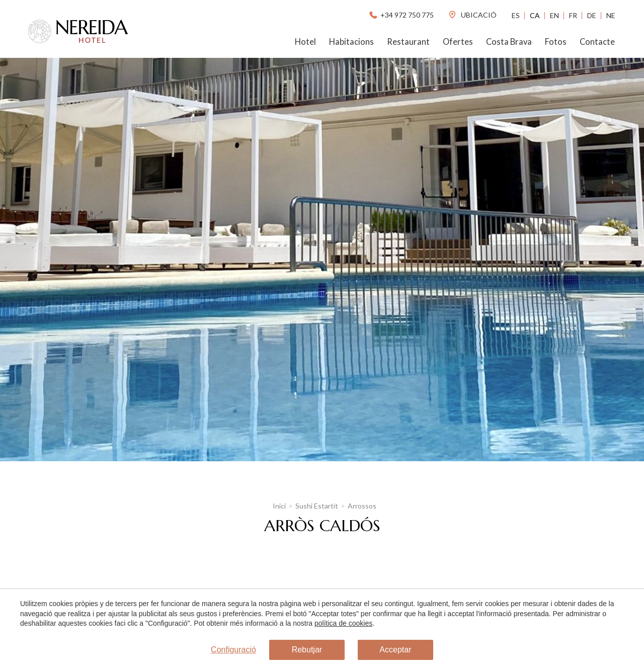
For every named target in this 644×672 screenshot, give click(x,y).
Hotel (305, 42)
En (554, 15)
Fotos (556, 42)
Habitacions (351, 42)
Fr (573, 15)
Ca (535, 15)
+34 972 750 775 (401, 15)
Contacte (597, 42)
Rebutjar (307, 650)
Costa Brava (509, 42)
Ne (611, 15)
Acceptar (395, 650)
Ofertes (458, 42)
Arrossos (362, 506)
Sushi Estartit (317, 506)
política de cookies (343, 623)
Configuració (233, 650)
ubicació (472, 15)
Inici (279, 506)
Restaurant (408, 42)
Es (516, 15)
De (592, 15)
